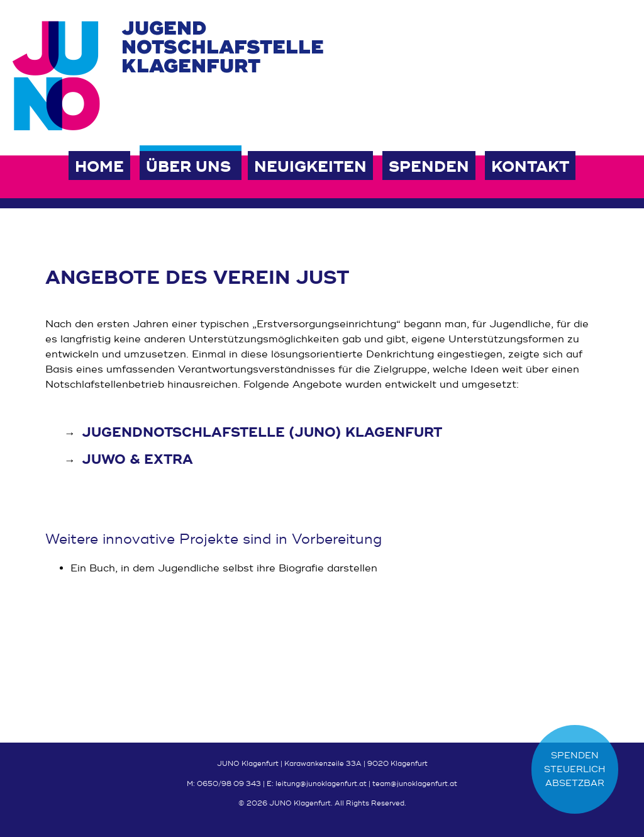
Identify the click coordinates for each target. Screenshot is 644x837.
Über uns (188, 167)
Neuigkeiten (310, 167)
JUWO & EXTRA (137, 460)
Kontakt (530, 167)
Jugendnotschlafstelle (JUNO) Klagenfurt (262, 433)
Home (99, 167)
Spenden (429, 167)
